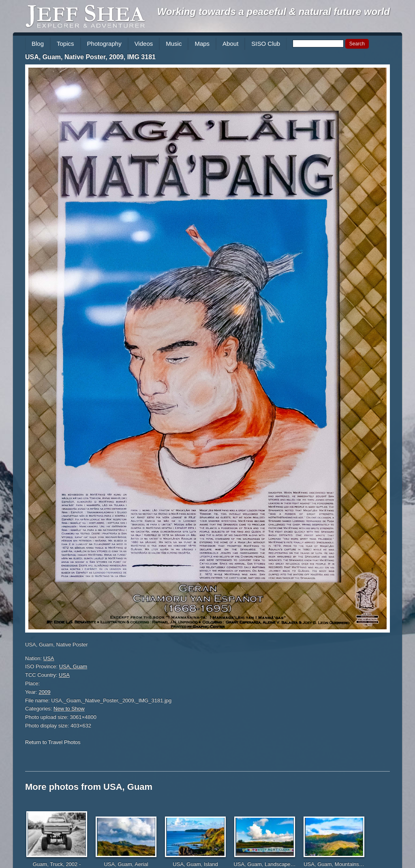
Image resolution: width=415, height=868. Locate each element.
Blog (38, 44)
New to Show (69, 709)
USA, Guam (73, 666)
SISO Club (266, 44)
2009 (45, 692)
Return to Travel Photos (53, 742)
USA (49, 658)
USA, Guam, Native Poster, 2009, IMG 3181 (90, 57)
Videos (144, 44)
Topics (65, 44)
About (230, 44)
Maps (202, 44)
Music (174, 44)
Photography (104, 44)
